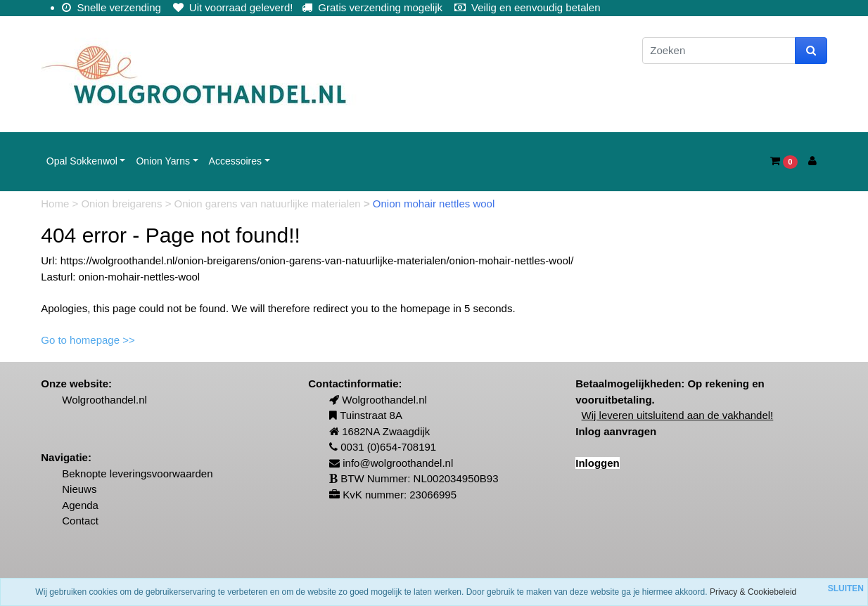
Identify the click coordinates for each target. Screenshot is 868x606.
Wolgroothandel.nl (104, 400)
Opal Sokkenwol (82, 161)
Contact (80, 521)
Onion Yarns (163, 161)
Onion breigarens (123, 204)
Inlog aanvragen (616, 431)
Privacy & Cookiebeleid (753, 592)
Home (56, 204)
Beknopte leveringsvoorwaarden (137, 473)
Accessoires (235, 161)
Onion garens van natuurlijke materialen (269, 204)
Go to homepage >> (88, 340)
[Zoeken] (719, 51)
